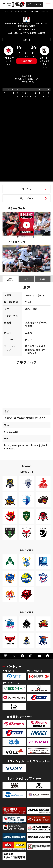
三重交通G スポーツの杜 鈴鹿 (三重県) (26, 33)
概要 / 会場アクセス (10, 279)
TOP (4, 12)
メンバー (27, 279)
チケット (35, 4)
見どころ (26, 189)
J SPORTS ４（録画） (25, 79)
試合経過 (43, 279)
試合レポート (27, 198)
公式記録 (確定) (26, 61)
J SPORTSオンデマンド (27, 82)
